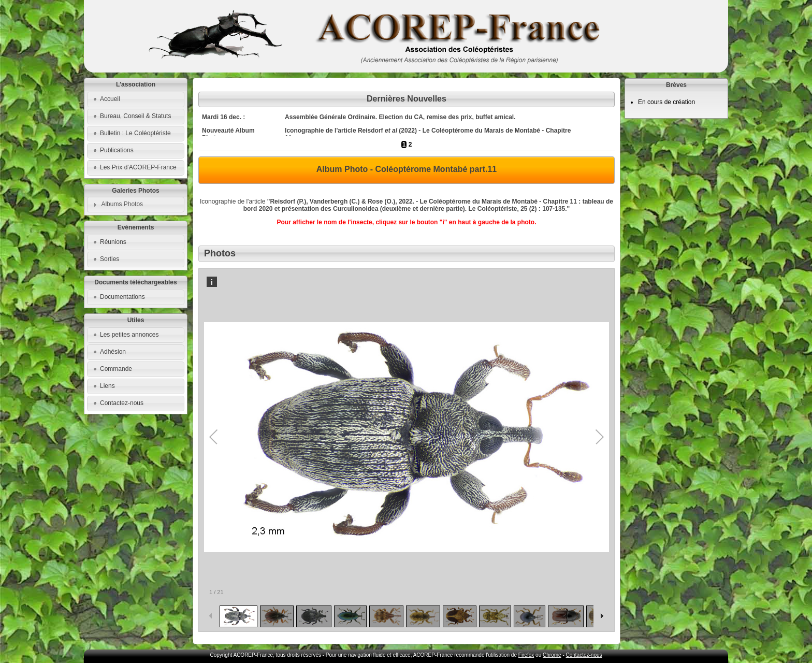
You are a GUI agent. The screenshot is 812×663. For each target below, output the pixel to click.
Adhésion (113, 352)
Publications (117, 150)
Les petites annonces (129, 335)
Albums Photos (122, 204)
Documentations (122, 297)
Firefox (526, 655)
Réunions (113, 242)
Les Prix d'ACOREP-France (138, 167)
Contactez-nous (122, 403)
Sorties (110, 259)
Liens (107, 386)
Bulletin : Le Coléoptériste (135, 133)
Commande (116, 369)
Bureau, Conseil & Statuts (135, 116)
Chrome (552, 655)
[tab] (136, 205)
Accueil (110, 99)
